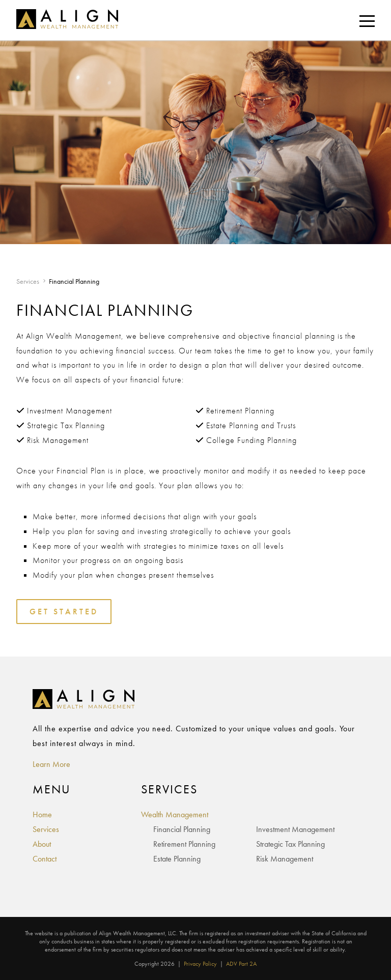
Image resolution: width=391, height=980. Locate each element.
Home (42, 814)
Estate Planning (177, 859)
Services (28, 281)
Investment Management (295, 829)
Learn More (51, 764)
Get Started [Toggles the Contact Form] (64, 612)
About (42, 844)
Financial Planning (182, 829)
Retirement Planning (184, 844)
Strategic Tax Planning (290, 844)
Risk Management (285, 859)
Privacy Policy (200, 964)
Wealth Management (175, 814)
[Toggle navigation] (367, 20)
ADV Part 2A (241, 964)
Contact (45, 859)
